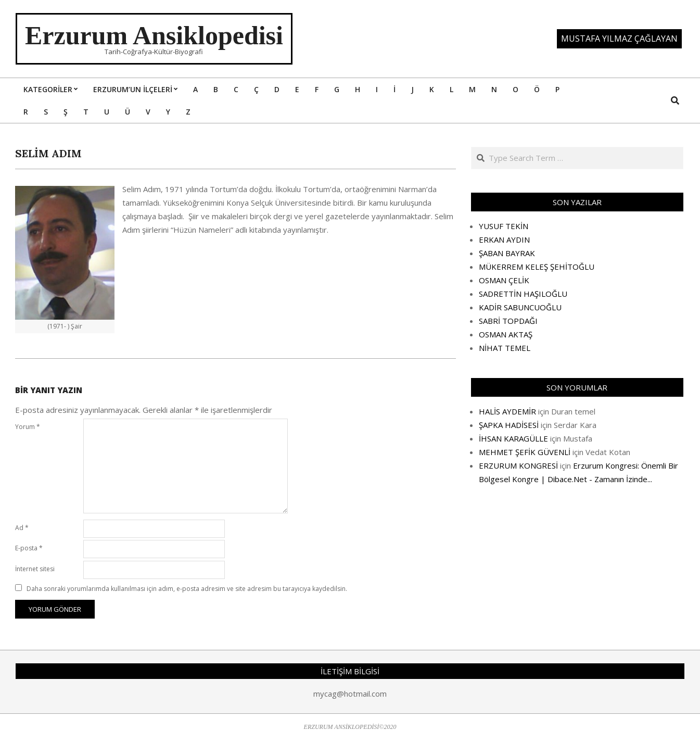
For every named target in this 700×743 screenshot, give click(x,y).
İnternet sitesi (35, 569)
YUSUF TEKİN (504, 226)
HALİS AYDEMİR (507, 411)
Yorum (28, 427)
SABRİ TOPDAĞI (508, 321)
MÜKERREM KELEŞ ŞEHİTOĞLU (537, 267)
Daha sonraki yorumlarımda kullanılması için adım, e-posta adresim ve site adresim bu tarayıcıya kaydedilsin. (187, 589)
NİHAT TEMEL (505, 348)
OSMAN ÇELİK (504, 280)
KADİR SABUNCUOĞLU (520, 307)
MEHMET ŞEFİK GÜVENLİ (525, 452)
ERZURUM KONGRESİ (518, 465)
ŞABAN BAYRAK (507, 253)
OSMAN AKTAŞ (506, 334)
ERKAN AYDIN (504, 240)
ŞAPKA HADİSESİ (509, 425)
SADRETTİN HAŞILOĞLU (523, 294)
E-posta (29, 548)
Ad (22, 528)
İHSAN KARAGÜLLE (513, 438)
